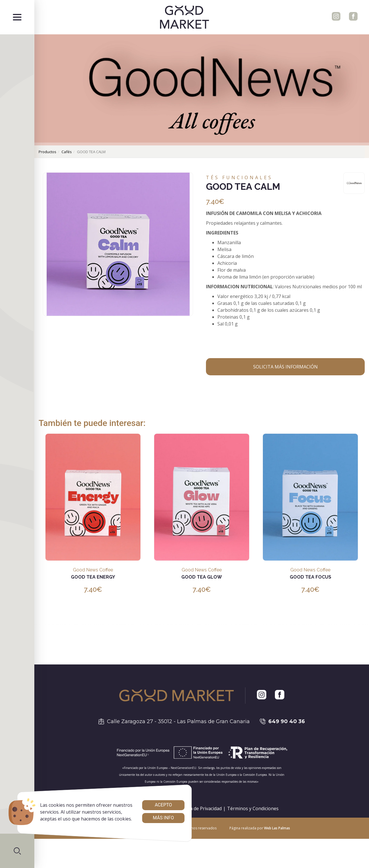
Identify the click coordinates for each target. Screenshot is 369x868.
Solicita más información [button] (285, 367)
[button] (17, 851)
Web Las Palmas (277, 828)
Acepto (163, 805)
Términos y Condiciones (253, 808)
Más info (163, 818)
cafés (67, 152)
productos (47, 152)
